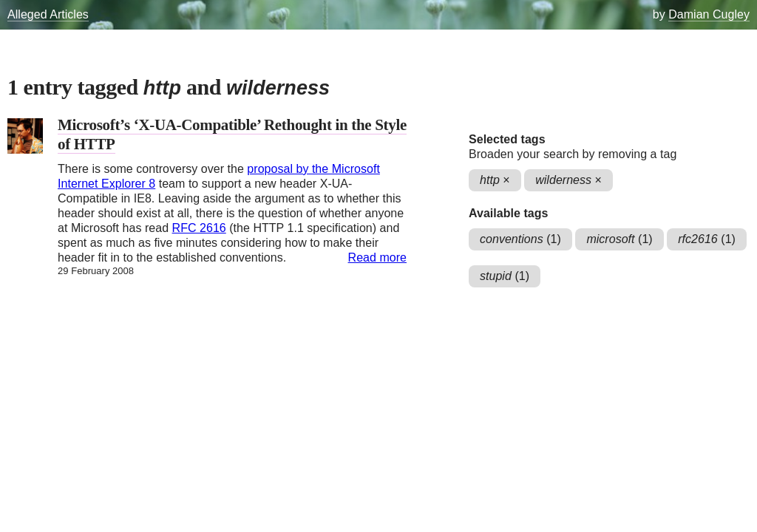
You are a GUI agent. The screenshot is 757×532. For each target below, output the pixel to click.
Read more (377, 258)
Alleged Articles (48, 14)
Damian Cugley (709, 14)
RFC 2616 (199, 228)
